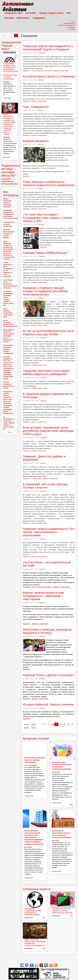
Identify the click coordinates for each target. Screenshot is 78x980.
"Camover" (68, 384)
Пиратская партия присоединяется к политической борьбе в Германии (48, 48)
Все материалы (11, 194)
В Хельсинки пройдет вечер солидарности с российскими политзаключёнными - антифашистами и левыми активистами (12, 71)
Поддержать (39, 18)
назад (33, 724)
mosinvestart (41, 53)
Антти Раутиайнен (31, 765)
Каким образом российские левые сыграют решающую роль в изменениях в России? (9, 336)
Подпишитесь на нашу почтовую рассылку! (11, 170)
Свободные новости (37, 889)
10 (52, 724)
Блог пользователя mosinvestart (42, 71)
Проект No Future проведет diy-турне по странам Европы (9, 234)
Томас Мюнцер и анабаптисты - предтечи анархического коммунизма (49, 183)
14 (68, 724)
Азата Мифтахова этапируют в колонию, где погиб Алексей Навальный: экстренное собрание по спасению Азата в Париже (9, 124)
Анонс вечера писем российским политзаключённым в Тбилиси (10, 284)
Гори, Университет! (36, 107)
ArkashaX (42, 569)
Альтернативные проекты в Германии (49, 76)
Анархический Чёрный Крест (11, 46)
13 (64, 724)
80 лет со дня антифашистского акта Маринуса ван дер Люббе (48, 333)
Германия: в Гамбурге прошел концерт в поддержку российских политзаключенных (45, 291)
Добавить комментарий (61, 71)
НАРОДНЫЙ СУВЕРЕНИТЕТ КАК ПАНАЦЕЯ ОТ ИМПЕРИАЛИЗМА (33, 912)
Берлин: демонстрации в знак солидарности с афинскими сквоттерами (43, 596)
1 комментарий (36, 479)
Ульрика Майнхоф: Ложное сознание (48, 704)
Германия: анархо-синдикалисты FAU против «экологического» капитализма (49, 532)
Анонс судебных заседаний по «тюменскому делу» (8, 313)
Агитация (9, 18)
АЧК (69, 13)
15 (73, 724)
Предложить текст (14, 13)
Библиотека (23, 18)
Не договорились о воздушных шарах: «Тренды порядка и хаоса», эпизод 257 (9, 423)
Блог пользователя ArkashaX (42, 587)
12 (60, 724)
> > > (10, 432)
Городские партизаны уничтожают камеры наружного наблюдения (46, 372)
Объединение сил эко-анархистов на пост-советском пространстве (62, 911)
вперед (26, 728)
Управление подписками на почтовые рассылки (10, 181)
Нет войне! (31, 13)
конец (33, 728)
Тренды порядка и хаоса (51, 13)
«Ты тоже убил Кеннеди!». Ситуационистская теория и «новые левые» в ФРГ (48, 218)
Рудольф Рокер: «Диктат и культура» (48, 675)
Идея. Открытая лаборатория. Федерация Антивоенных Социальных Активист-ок (35, 943)
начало (26, 724)
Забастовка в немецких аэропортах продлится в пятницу (47, 631)
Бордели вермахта (36, 141)
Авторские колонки (36, 738)
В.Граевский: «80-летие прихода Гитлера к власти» (45, 486)
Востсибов (56, 772)
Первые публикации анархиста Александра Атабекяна (7, 203)
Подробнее (26, 71)
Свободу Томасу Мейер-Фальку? (45, 253)
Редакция (41, 80)
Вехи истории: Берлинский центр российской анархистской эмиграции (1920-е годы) (48, 431)
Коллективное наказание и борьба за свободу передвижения (35, 760)
